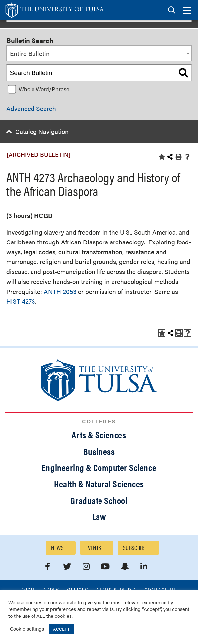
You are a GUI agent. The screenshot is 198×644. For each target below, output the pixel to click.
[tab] (172, 10)
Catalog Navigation (42, 131)
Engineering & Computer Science (99, 467)
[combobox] (99, 53)
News (57, 547)
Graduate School (99, 500)
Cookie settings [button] (27, 629)
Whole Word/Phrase (44, 89)
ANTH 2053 (60, 291)
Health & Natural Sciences (99, 484)
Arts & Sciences (99, 435)
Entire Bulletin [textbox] (30, 54)
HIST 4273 (21, 301)
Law (99, 516)
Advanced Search (31, 108)
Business (99, 451)
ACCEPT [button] (61, 629)
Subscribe (135, 547)
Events (93, 547)
